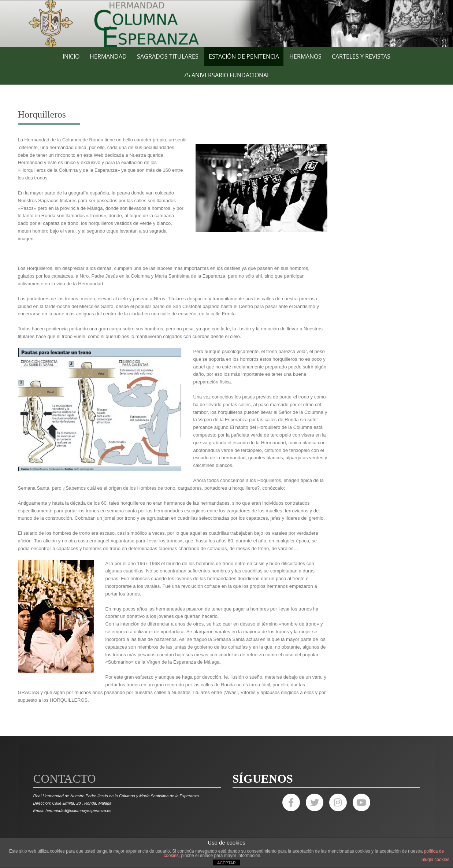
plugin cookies (435, 860)
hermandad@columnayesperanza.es (78, 810)
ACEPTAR (226, 863)
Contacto (65, 779)
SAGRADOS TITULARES (168, 56)
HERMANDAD (108, 56)
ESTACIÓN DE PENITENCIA (244, 56)
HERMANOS (305, 56)
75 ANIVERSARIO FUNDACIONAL (227, 75)
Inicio (71, 56)
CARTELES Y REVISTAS (361, 56)
